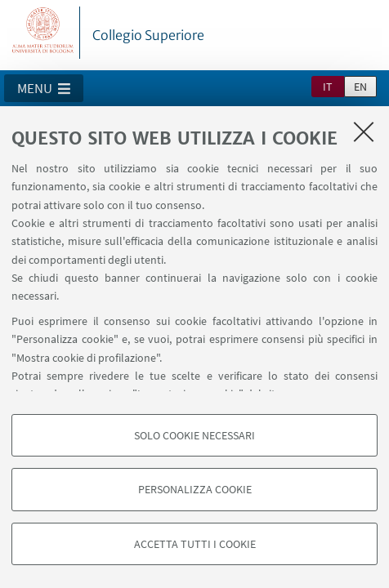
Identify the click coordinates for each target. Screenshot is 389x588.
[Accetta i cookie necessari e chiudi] (364, 131)
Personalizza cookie (195, 489)
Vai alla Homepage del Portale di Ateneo (43, 33)
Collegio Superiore (148, 35)
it (328, 87)
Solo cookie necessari (194, 435)
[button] (44, 88)
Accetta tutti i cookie (195, 544)
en (360, 87)
